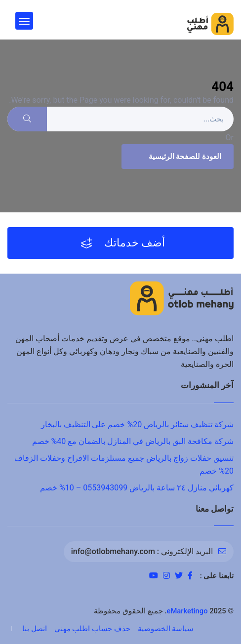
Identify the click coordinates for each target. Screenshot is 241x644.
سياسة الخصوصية (166, 629)
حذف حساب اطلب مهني (92, 629)
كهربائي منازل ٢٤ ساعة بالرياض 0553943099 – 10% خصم (137, 488)
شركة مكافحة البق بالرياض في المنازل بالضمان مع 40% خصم (133, 441)
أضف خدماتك (123, 243)
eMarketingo (187, 611)
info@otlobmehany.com (113, 551)
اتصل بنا (35, 629)
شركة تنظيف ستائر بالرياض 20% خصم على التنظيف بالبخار (137, 424)
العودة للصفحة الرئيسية (176, 157)
